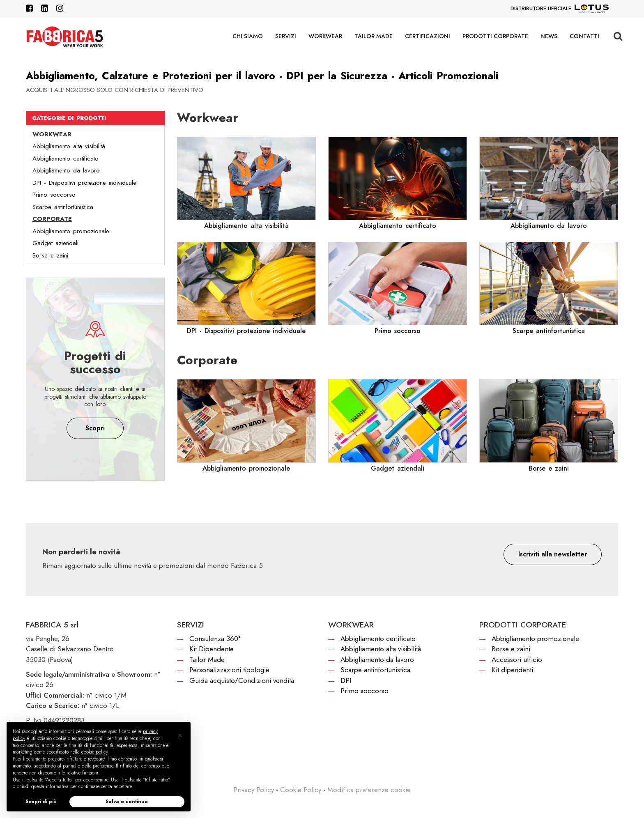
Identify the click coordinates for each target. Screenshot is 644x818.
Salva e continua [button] (127, 802)
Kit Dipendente (212, 649)
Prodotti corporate (495, 36)
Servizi (286, 36)
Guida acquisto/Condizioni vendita (242, 680)
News (549, 36)
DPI (346, 680)
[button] (553, 554)
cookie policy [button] (94, 752)
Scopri (95, 428)
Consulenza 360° (215, 639)
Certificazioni (428, 36)
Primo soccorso (54, 195)
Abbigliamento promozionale (71, 231)
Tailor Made (374, 36)
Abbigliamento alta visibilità (69, 146)
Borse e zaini (50, 255)
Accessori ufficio (517, 659)
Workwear (325, 36)
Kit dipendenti (512, 670)
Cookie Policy (301, 790)
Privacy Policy (254, 790)
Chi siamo (248, 36)
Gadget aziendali (55, 243)
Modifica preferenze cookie (369, 790)
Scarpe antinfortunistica (63, 207)
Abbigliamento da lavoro (66, 170)
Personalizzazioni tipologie (229, 670)
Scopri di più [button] (41, 802)
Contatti (584, 36)
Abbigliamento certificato (66, 159)
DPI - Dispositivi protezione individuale (84, 183)
